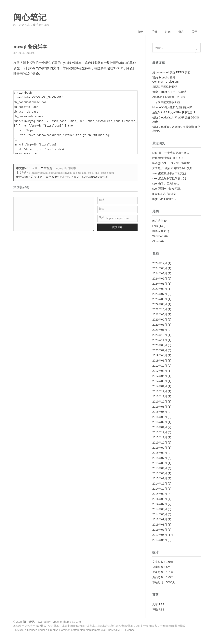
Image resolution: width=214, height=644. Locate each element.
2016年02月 (160, 422)
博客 (138, 32)
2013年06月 (160, 535)
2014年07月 (160, 504)
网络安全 (158, 231)
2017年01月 (160, 387)
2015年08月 (160, 453)
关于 (194, 32)
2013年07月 (160, 530)
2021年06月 (160, 320)
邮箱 (101, 209)
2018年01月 (160, 361)
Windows (158, 237)
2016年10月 (160, 402)
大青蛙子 (158, 168)
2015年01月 (160, 479)
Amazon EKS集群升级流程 (169, 97)
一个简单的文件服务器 (166, 102)
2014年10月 (160, 489)
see (155, 173)
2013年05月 (160, 540)
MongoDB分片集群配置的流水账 (172, 107)
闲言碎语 (158, 221)
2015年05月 (160, 463)
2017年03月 (160, 381)
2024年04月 (160, 269)
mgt (155, 199)
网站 (101, 218)
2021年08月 (160, 315)
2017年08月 (160, 371)
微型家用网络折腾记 (165, 87)
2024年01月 (160, 284)
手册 (152, 32)
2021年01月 (160, 330)
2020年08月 (160, 346)
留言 (180, 32)
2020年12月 (160, 335)
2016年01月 (160, 428)
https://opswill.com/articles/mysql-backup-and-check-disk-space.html (73, 173)
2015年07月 (160, 458)
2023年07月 (160, 294)
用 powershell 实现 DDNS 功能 (171, 73)
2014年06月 (160, 510)
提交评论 (117, 227)
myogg (156, 163)
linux (155, 226)
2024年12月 (160, 264)
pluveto (157, 194)
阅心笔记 (30, 18)
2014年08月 (160, 499)
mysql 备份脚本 (66, 169)
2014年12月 (160, 484)
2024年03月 (160, 274)
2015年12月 (160, 433)
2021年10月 (160, 310)
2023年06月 (160, 299)
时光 (166, 32)
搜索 (197, 53)
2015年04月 (160, 469)
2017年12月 (160, 366)
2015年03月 (160, 474)
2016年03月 (160, 417)
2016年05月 (160, 412)
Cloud (156, 242)
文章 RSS (158, 605)
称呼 (101, 200)
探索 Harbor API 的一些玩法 (169, 92)
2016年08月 (160, 407)
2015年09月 (160, 448)
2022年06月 (160, 305)
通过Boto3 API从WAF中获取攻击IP (174, 113)
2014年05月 (160, 515)
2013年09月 (160, 520)
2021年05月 (160, 325)
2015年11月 (160, 438)
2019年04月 (160, 356)
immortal (158, 158)
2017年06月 (160, 376)
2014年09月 (160, 494)
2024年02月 (160, 279)
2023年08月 (160, 289)
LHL (155, 153)
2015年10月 (160, 443)
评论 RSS (158, 610)
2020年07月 (160, 351)
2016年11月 (160, 397)
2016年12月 (160, 392)
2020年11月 (160, 340)
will (35, 169)
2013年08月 (160, 525)
